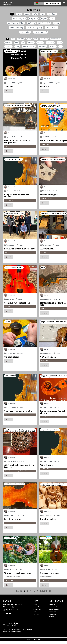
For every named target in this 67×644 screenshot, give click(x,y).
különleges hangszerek (29, 47)
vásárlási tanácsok (41, 32)
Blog (35, 612)
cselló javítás (44, 39)
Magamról (36, 607)
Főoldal (35, 605)
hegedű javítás (50, 43)
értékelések (9, 43)
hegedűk (59, 43)
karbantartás (9, 47)
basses (18, 14)
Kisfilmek (31, 23)
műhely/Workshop (16, 28)
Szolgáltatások (38, 610)
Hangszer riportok (19, 19)
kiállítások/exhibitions (15, 23)
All (12, 14)
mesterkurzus (42, 47)
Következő (45, 591)
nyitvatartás (52, 47)
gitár (42, 14)
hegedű (45, 19)
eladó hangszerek (55, 39)
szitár (60, 47)
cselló (35, 14)
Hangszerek (34, 19)
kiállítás (18, 47)
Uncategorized (25, 32)
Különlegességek (44, 23)
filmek (17, 43)
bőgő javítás (21, 39)
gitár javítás (31, 43)
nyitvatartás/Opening (35, 28)
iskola (53, 19)
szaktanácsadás (52, 28)
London (57, 23)
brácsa (27, 14)
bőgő (14, 39)
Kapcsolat (36, 615)
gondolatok (52, 14)
